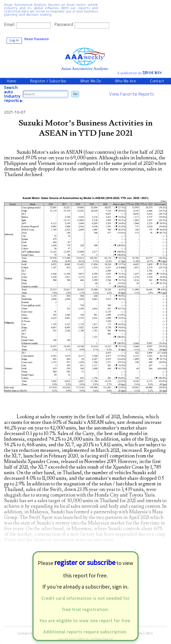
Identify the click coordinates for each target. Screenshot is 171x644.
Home (12, 81)
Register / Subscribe (48, 81)
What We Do (91, 81)
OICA (149, 633)
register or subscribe (85, 562)
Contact (157, 81)
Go (75, 94)
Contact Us (26, 633)
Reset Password (37, 39)
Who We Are (125, 81)
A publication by (140, 73)
